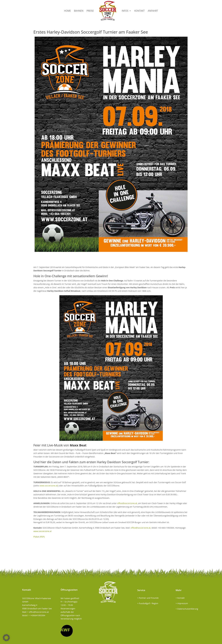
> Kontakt (180, 598)
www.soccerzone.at (49, 486)
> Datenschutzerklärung (187, 609)
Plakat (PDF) (39, 537)
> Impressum (182, 603)
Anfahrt (153, 11)
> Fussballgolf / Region (148, 603)
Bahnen (79, 11)
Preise (90, 11)
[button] (6, 638)
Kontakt (140, 11)
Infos (125, 11)
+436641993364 (38, 615)
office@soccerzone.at (127, 503)
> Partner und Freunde (148, 598)
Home (67, 11)
